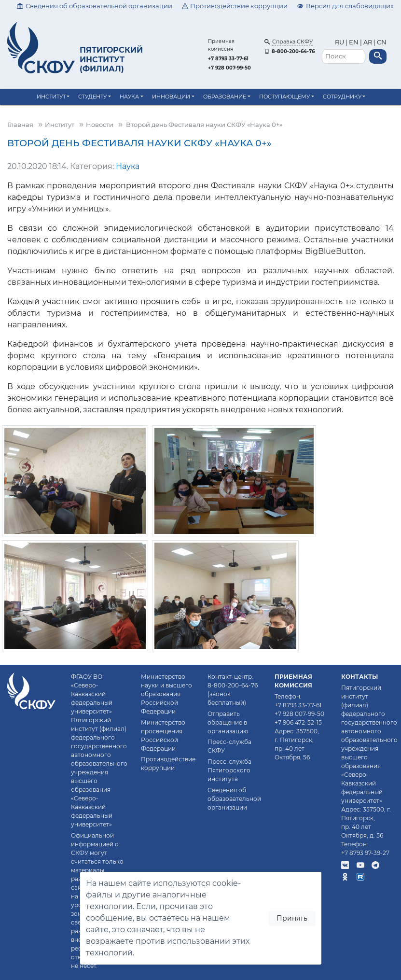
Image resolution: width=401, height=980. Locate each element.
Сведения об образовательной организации (95, 6)
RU (340, 42)
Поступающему (284, 97)
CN (382, 42)
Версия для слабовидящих (346, 6)
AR (368, 42)
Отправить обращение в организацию (228, 722)
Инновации (171, 97)
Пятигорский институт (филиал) (111, 59)
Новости (100, 125)
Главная (20, 125)
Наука (129, 97)
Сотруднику (342, 97)
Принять (292, 918)
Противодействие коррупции (235, 6)
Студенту (92, 97)
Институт (51, 97)
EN (354, 42)
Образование (225, 97)
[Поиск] (344, 57)
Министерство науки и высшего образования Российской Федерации (166, 694)
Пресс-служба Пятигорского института (229, 770)
